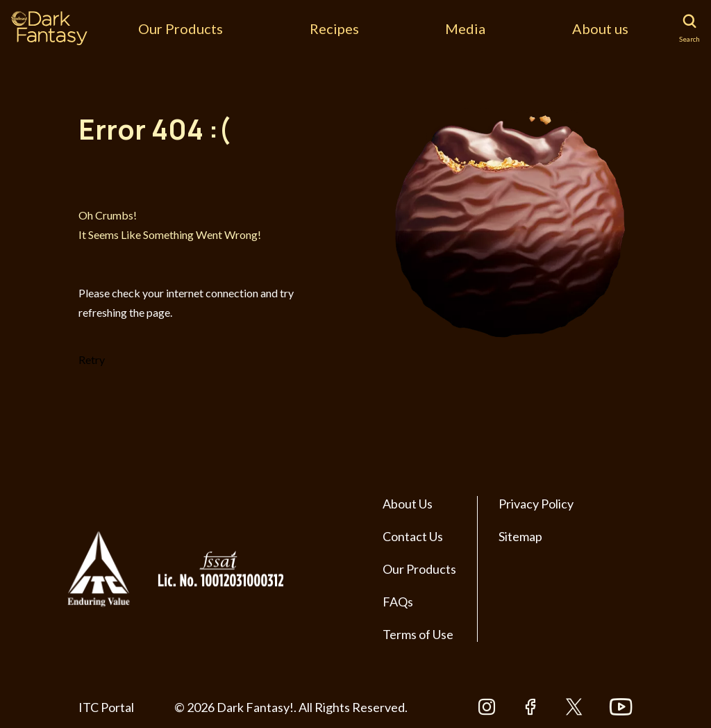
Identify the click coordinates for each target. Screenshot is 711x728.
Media (465, 28)
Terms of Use (418, 634)
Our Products (181, 28)
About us (600, 28)
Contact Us (413, 536)
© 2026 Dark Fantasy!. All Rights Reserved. (291, 707)
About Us (408, 504)
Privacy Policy (536, 504)
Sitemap (520, 536)
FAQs (398, 602)
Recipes (334, 28)
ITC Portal (106, 707)
